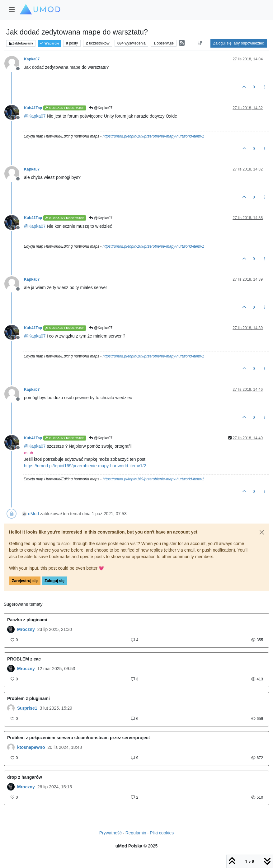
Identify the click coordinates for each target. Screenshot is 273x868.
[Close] (262, 532)
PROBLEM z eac (24, 659)
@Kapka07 (101, 108)
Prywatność (111, 833)
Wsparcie (49, 43)
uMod (33, 514)
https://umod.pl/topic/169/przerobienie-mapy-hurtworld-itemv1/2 (85, 466)
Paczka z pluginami (27, 620)
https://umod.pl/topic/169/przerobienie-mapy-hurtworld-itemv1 (153, 136)
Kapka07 (32, 59)
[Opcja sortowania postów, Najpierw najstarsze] (200, 43)
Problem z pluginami (28, 698)
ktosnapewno (31, 747)
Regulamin (136, 833)
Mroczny (26, 629)
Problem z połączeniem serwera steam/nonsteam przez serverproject (78, 738)
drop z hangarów (25, 777)
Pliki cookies (162, 833)
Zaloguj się (54, 581)
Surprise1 (27, 708)
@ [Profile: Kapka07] (35, 116)
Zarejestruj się (25, 581)
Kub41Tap (33, 108)
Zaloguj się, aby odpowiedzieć (239, 43)
